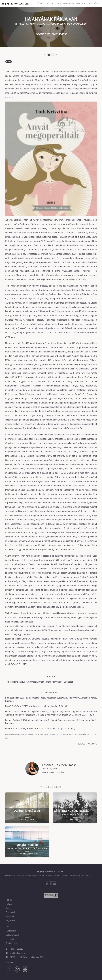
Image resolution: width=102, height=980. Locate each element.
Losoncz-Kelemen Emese (51, 34)
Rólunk (50, 4)
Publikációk (11, 931)
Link (52, 706)
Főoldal (41, 4)
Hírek (8, 927)
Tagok (58, 4)
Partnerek (10, 939)
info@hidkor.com (17, 953)
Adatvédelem (12, 943)
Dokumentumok (13, 935)
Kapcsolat (81, 4)
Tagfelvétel (93, 4)
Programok (69, 4)
